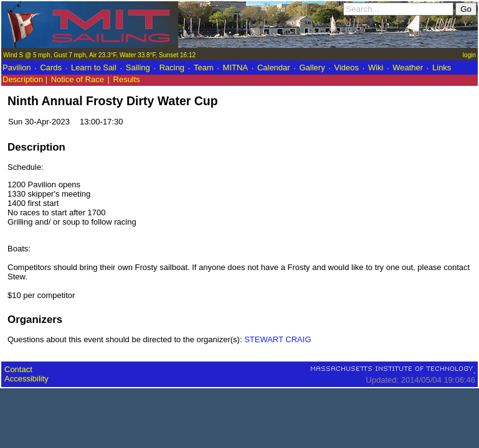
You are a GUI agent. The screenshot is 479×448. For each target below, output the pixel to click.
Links (442, 68)
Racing (172, 68)
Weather (408, 68)
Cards (51, 68)
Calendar (274, 68)
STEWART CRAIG (277, 339)
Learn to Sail (94, 68)
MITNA (235, 68)
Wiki (376, 68)
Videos (347, 68)
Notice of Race (78, 79)
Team (204, 68)
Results (127, 79)
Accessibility (26, 379)
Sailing (138, 68)
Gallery (312, 68)
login (469, 55)
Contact (18, 369)
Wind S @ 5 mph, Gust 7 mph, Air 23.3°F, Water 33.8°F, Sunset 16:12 (99, 55)
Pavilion (17, 68)
